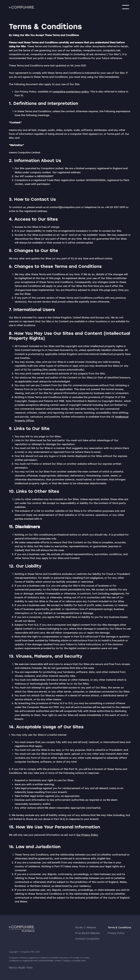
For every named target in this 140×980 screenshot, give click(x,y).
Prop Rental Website (88, 933)
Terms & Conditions (119, 928)
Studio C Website (86, 928)
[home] (22, 7)
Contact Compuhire (87, 939)
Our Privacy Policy (87, 835)
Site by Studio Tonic (21, 968)
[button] (126, 7)
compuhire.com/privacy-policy (71, 92)
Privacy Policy (116, 933)
